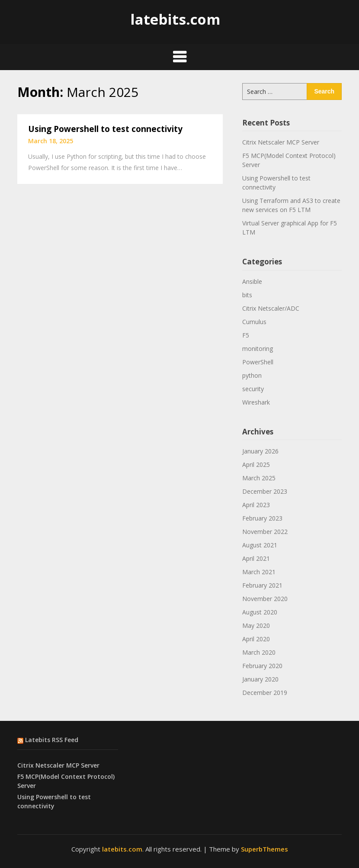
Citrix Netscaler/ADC (271, 308)
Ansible (252, 281)
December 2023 (265, 491)
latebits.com (175, 19)
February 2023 (262, 518)
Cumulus (254, 322)
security (253, 389)
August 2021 (260, 545)
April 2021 (256, 558)
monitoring (258, 349)
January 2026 (260, 451)
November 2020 (265, 599)
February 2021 (262, 585)
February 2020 (262, 666)
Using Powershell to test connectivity (105, 129)
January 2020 (260, 679)
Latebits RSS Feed (52, 740)
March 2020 (259, 652)
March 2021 (259, 572)
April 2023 (256, 505)
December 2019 (265, 693)
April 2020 (256, 639)
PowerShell (258, 362)
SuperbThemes (264, 849)
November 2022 (265, 532)
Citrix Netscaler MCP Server (281, 142)
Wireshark (256, 402)
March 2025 (259, 478)
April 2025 (256, 465)
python (252, 375)
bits (247, 295)
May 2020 (256, 625)
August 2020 (260, 612)
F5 (246, 335)
